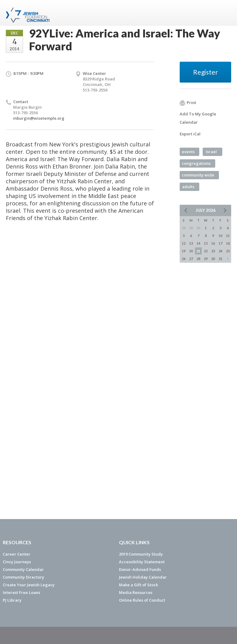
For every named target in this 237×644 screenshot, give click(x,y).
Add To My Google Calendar (198, 118)
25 (228, 251)
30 (213, 259)
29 (206, 259)
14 (198, 243)
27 (191, 259)
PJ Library (12, 600)
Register (206, 72)
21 (198, 251)
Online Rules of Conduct (142, 600)
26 (184, 259)
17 (220, 243)
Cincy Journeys (17, 562)
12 (184, 243)
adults (188, 187)
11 (228, 236)
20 (191, 251)
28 (198, 259)
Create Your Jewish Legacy (29, 585)
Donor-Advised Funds (140, 569)
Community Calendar (23, 569)
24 (220, 251)
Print (188, 103)
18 (228, 243)
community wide (198, 175)
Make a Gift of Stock (138, 585)
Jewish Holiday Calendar (143, 577)
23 (213, 251)
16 (213, 243)
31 (220, 259)
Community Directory (23, 577)
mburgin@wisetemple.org (39, 118)
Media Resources (136, 592)
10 (220, 236)
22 (206, 251)
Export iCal (190, 134)
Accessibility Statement (142, 562)
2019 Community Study (141, 554)
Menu (224, 13)
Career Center (17, 554)
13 (191, 243)
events (188, 152)
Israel (211, 152)
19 (184, 251)
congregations (196, 163)
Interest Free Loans (21, 592)
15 (206, 243)
